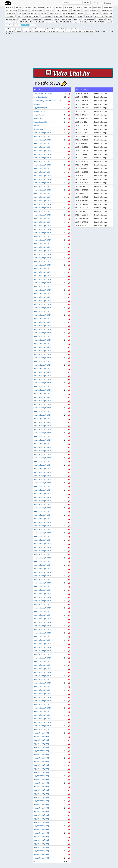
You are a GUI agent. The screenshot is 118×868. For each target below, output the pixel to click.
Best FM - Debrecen (12, 10)
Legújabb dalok (88, 31)
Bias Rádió (24, 10)
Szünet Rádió (89, 22)
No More (37, 104)
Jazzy (20, 16)
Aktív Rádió (59, 7)
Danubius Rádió (10, 13)
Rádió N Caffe (20, 22)
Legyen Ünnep (39, 115)
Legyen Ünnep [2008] (41, 122)
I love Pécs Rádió (93, 13)
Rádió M (80, 16)
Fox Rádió (44, 13)
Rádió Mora (37, 19)
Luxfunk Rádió (70, 16)
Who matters (38, 129)
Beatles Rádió (108, 7)
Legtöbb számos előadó (74, 31)
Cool (85, 10)
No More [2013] (39, 111)
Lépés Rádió (58, 16)
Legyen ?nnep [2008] (41, 733)
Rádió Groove (54, 13)
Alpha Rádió (69, 7)
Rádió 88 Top (50, 7)
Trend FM (17, 25)
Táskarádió (109, 22)
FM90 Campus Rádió (62, 10)
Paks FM (77, 19)
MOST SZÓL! (10, 7)
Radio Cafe (49, 10)
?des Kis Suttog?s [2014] (43, 133)
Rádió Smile (68, 22)
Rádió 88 (19, 7)
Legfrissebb (9, 31)
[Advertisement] (73, 52)
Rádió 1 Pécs (10, 22)
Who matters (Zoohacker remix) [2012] (47, 101)
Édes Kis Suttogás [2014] (43, 93)
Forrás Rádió (33, 13)
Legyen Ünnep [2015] (41, 108)
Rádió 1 (110, 19)
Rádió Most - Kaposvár (31, 16)
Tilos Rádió (9, 25)
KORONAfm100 (46, 16)
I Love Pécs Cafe (107, 13)
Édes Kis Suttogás (40, 97)
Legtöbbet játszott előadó (56, 31)
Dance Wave (94, 10)
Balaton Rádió (97, 7)
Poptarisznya (101, 19)
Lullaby (36, 126)
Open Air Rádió (67, 19)
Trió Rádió (25, 25)
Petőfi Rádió (47, 19)
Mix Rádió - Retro (25, 19)
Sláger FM (59, 22)
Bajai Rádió (88, 7)
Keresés (87, 3)
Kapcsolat (108, 3)
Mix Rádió (109, 16)
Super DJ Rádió (78, 22)
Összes (36, 862)
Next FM (57, 19)
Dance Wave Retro (107, 10)
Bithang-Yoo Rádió (37, 10)
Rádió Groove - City (68, 13)
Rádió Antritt (78, 7)
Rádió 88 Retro (39, 7)
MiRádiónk (88, 16)
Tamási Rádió (100, 22)
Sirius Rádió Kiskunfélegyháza (45, 22)
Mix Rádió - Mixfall (11, 19)
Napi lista (18, 31)
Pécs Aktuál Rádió (88, 19)
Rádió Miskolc (99, 16)
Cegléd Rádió (76, 10)
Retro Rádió (30, 22)
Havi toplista (27, 31)
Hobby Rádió (81, 13)
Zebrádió (33, 25)
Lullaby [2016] (39, 118)
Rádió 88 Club (28, 7)
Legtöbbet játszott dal (40, 31)
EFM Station (22, 13)
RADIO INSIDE (10, 16)
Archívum (97, 3)
